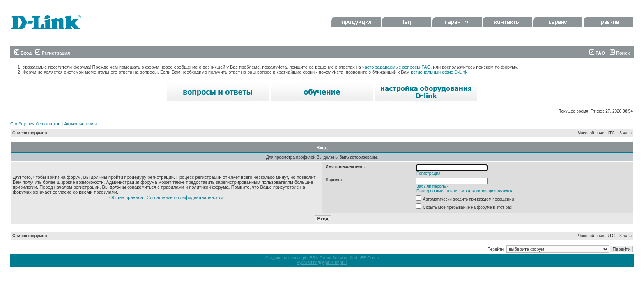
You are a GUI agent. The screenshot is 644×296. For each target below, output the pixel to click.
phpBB (309, 258)
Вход (23, 53)
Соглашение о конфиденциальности (185, 197)
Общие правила (126, 197)
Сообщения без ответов (35, 124)
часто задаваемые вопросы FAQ (396, 67)
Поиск (620, 53)
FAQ (597, 53)
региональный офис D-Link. (440, 72)
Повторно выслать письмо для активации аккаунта (465, 191)
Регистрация (53, 53)
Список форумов (30, 133)
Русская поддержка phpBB (322, 262)
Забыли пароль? (432, 186)
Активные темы (80, 124)
